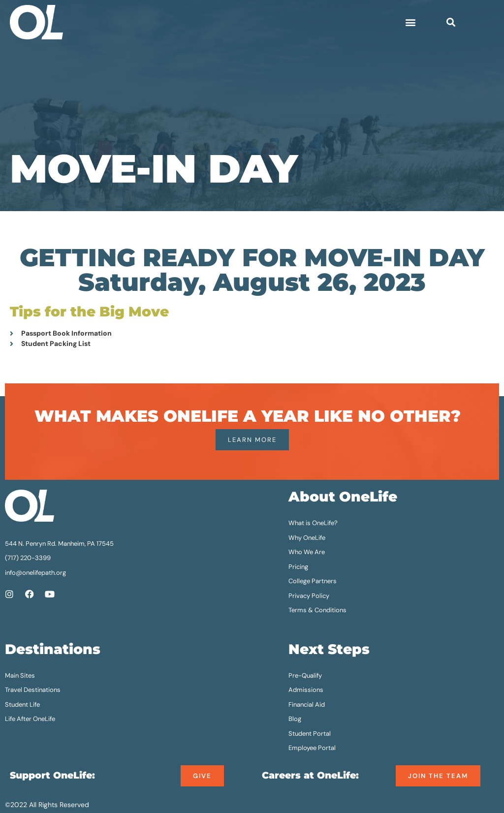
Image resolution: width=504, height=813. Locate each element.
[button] (410, 22)
